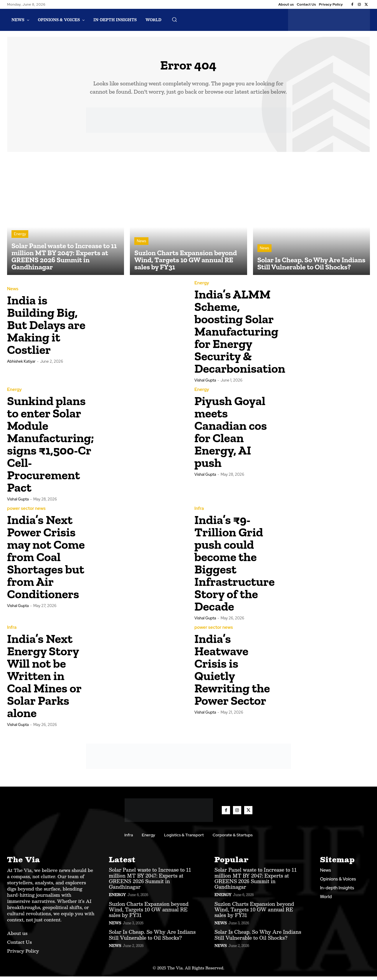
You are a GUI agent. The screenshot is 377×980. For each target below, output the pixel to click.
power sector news (26, 512)
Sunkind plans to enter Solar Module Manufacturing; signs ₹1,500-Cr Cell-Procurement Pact (51, 448)
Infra (199, 512)
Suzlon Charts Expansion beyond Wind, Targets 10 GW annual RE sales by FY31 (149, 913)
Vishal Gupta (205, 384)
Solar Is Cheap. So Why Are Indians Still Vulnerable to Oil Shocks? (152, 938)
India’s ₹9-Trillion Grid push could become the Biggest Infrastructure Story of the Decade (235, 567)
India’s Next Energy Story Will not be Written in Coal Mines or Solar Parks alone (44, 679)
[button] (174, 19)
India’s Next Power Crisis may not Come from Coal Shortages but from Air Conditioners (46, 560)
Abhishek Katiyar (21, 365)
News (141, 244)
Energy (20, 237)
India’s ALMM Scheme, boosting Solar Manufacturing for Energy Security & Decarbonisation (240, 335)
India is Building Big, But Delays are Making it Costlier (46, 328)
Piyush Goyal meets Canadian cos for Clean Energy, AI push (231, 435)
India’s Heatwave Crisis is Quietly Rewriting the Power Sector (232, 673)
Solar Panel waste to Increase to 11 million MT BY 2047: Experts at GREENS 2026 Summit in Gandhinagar (150, 882)
